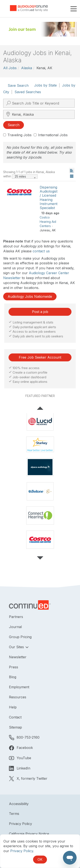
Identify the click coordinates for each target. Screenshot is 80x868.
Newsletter (18, 657)
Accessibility (19, 804)
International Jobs (51, 135)
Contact (15, 717)
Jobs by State (45, 85)
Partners (16, 617)
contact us (41, 251)
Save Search (18, 85)
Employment (19, 687)
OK (40, 859)
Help (13, 707)
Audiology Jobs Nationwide (30, 296)
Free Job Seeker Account (40, 357)
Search (14, 125)
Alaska (27, 68)
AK (54, 230)
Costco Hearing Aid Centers (48, 222)
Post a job (40, 312)
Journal (15, 627)
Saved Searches (28, 92)
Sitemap (15, 727)
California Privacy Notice (29, 834)
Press (14, 667)
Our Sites (17, 647)
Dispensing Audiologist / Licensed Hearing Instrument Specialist (49, 198)
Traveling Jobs (17, 135)
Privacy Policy (20, 824)
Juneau (45, 230)
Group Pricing (20, 637)
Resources (18, 697)
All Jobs (10, 68)
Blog (13, 677)
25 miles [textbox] (20, 176)
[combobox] (25, 177)
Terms (14, 814)
